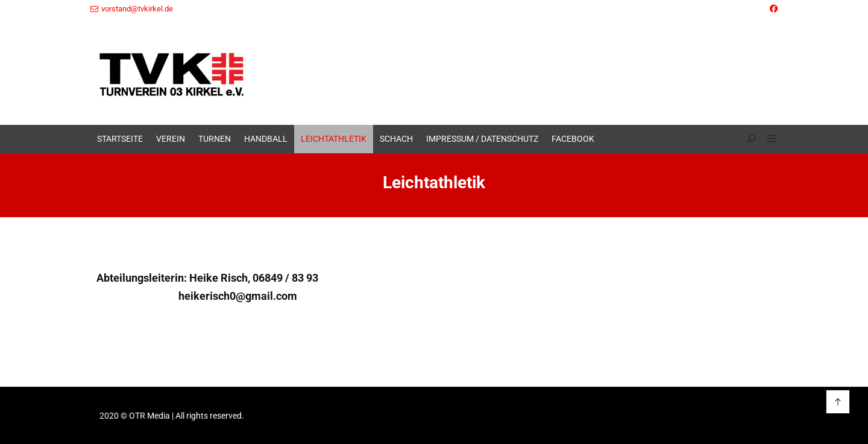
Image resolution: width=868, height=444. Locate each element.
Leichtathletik (334, 139)
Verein (171, 139)
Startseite (120, 139)
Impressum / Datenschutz (482, 139)
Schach (396, 139)
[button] (767, 139)
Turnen (215, 139)
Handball (266, 139)
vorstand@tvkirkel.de (132, 9)
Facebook (573, 139)
